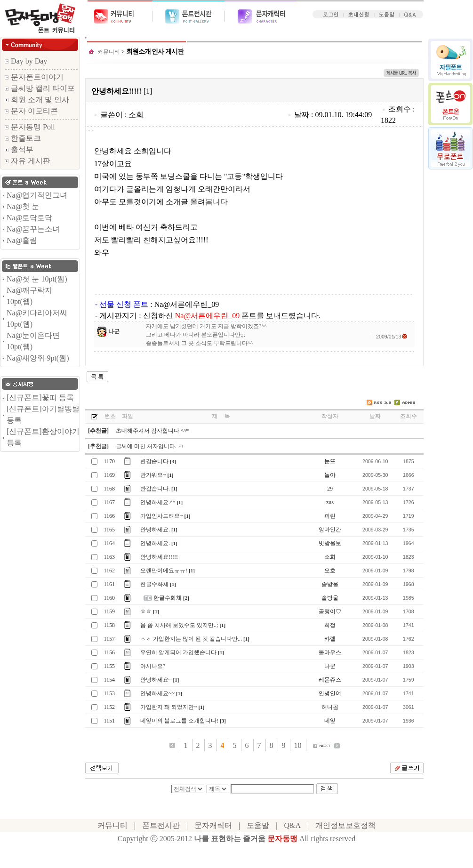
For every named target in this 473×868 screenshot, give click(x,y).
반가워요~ (153, 475)
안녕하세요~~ (157, 693)
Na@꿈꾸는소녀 (33, 229)
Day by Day (26, 61)
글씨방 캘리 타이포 (40, 88)
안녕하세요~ (156, 680)
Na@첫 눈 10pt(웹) (37, 279)
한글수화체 (154, 584)
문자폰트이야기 (34, 77)
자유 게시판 (28, 161)
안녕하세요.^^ (158, 502)
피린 (330, 516)
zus (330, 502)
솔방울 (330, 584)
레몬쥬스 (330, 680)
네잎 (330, 721)
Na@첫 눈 (23, 206)
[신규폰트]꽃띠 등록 (40, 398)
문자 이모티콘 (31, 111)
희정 (330, 625)
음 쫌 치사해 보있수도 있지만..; (179, 625)
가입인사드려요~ (162, 516)
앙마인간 (330, 530)
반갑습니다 (154, 461)
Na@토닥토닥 (29, 218)
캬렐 (330, 639)
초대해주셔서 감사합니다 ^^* (152, 431)
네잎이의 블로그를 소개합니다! (179, 721)
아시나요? (153, 666)
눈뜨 (330, 461)
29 (330, 489)
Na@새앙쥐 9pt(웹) (38, 358)
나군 (114, 331)
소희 (136, 115)
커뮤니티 (109, 52)
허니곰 (330, 707)
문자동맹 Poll (30, 127)
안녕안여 (330, 693)
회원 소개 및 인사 (37, 100)
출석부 (19, 149)
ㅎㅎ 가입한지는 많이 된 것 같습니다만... (191, 639)
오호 (330, 571)
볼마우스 (330, 652)
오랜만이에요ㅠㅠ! (164, 571)
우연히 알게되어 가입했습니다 (178, 652)
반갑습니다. (155, 489)
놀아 (330, 475)
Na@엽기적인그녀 (37, 195)
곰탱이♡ (330, 611)
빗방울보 (330, 543)
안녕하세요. (155, 530)
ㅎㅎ (146, 611)
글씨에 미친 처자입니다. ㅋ (150, 446)
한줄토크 (23, 138)
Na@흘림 (22, 240)
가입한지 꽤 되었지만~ (169, 707)
